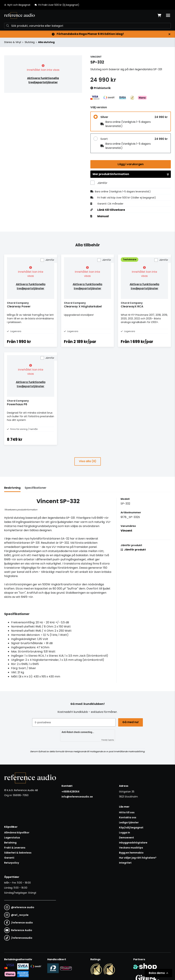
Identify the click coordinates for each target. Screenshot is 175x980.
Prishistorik (101, 88)
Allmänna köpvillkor (17, 833)
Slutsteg (30, 42)
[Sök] (87, 26)
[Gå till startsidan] (19, 15)
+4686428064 (70, 792)
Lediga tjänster (129, 822)
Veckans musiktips (131, 848)
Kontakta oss (128, 817)
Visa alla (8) (88, 461)
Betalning (10, 843)
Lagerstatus (12, 838)
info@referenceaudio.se (77, 797)
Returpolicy (12, 863)
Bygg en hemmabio (131, 853)
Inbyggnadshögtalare (133, 843)
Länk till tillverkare (111, 210)
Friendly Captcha (108, 740)
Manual (103, 216)
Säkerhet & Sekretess (18, 853)
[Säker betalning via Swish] (36, 966)
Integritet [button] (125, 863)
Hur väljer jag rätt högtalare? (138, 858)
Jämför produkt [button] (133, 550)
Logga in (125, 833)
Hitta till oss (127, 812)
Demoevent (127, 838)
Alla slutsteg (46, 42)
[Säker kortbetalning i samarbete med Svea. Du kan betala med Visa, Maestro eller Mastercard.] (10, 966)
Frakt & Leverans (15, 848)
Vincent (126, 531)
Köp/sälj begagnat (131, 828)
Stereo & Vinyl (13, 42)
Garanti (9, 858)
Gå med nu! (131, 722)
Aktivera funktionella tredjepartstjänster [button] (43, 80)
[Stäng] (169, 34)
